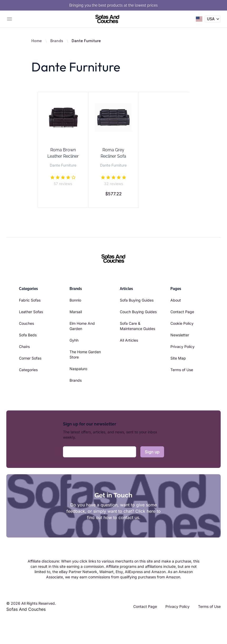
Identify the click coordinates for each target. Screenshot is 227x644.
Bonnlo (75, 300)
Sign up (152, 452)
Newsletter (180, 335)
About (176, 300)
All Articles (129, 340)
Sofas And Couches (26, 609)
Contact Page (182, 312)
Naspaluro (78, 369)
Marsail (76, 312)
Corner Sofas (30, 358)
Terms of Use (182, 370)
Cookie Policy (182, 323)
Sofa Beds (28, 335)
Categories (28, 370)
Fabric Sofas (30, 300)
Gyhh (74, 340)
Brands (57, 41)
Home (37, 41)
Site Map (178, 358)
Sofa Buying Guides (137, 300)
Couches (26, 323)
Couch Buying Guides (138, 312)
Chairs (24, 347)
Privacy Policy (182, 347)
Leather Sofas (31, 312)
